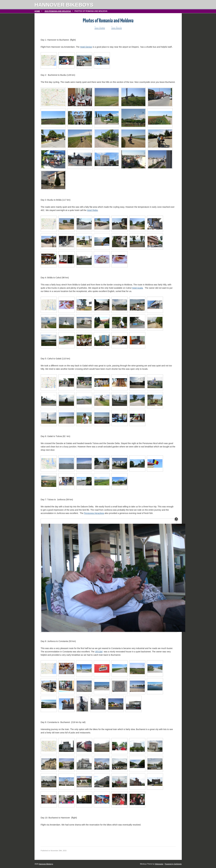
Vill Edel (99, 652)
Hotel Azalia (137, 288)
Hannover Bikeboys (64, 5)
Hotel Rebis (92, 210)
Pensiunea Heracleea (94, 513)
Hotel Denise (86, 47)
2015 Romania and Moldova (58, 11)
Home (37, 11)
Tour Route (117, 28)
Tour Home (100, 28)
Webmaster (159, 864)
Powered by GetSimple (173, 864)
